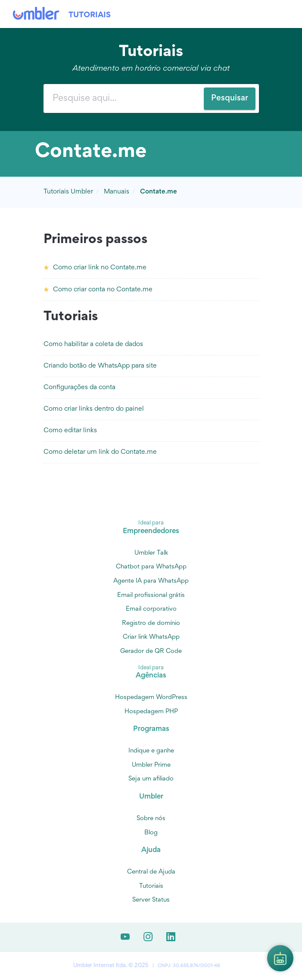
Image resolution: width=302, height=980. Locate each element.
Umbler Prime (151, 765)
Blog (151, 833)
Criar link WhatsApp (151, 637)
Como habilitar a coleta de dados (93, 344)
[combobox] (151, 98)
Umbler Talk (151, 553)
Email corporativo (151, 609)
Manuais (117, 192)
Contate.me (159, 192)
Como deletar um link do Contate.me (100, 452)
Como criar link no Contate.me (100, 268)
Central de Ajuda (151, 872)
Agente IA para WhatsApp (151, 581)
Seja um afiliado (151, 779)
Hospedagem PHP (151, 712)
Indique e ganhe (151, 751)
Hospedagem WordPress (151, 698)
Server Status (151, 900)
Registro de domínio (151, 623)
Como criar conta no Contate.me (103, 290)
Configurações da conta (79, 387)
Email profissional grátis (151, 595)
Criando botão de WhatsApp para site (100, 366)
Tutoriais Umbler (68, 192)
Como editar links (70, 431)
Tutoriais (90, 15)
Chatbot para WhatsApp (151, 567)
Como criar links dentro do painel (94, 409)
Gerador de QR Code (151, 651)
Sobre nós (151, 819)
